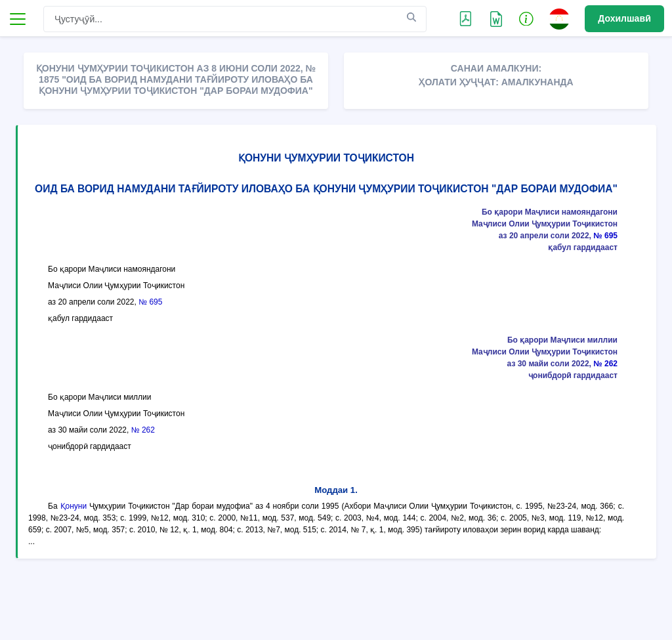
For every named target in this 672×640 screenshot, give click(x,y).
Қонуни (74, 506)
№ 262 (605, 364)
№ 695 (605, 236)
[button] (526, 18)
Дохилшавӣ (624, 18)
